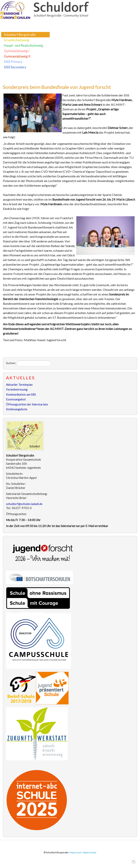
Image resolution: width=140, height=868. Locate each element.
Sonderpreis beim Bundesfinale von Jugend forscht (57, 87)
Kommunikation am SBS (21, 394)
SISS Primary (13, 62)
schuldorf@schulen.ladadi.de (24, 504)
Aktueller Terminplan (19, 385)
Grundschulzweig (17, 40)
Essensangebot (16, 399)
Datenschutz (90, 852)
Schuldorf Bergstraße (20, 35)
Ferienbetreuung (17, 389)
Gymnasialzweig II (17, 56)
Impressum (76, 852)
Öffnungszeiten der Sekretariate (27, 404)
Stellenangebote (17, 409)
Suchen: (11, 363)
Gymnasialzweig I (17, 51)
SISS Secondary (15, 67)
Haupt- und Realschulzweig (23, 45)
